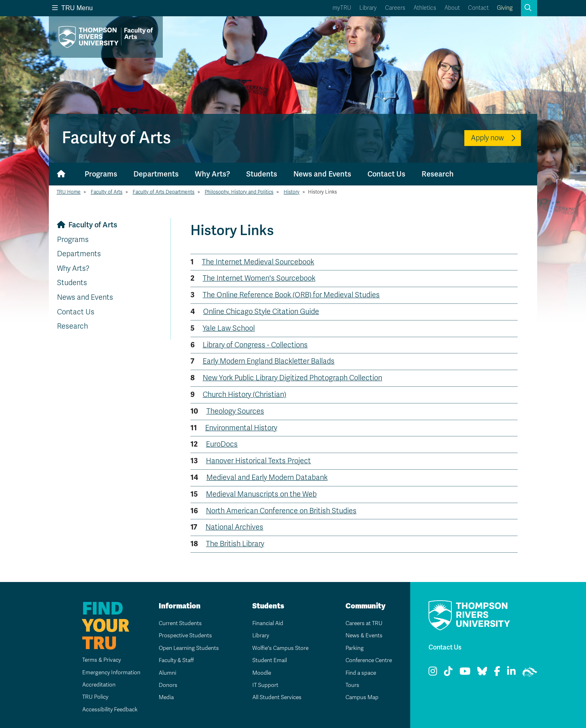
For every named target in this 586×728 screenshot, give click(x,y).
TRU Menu (72, 8)
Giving (505, 8)
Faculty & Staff (174, 660)
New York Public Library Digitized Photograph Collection (292, 378)
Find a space (358, 673)
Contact (478, 8)
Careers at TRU (362, 623)
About (452, 8)
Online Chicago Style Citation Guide (261, 312)
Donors (165, 685)
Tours (349, 685)
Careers (395, 8)
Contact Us (386, 174)
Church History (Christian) (244, 395)
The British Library (235, 544)
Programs (101, 174)
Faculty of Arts (107, 192)
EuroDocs (222, 444)
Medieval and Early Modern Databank (267, 477)
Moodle (259, 673)
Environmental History (241, 428)
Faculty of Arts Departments (164, 192)
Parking (352, 648)
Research (438, 174)
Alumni (164, 673)
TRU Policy (91, 697)
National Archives (234, 527)
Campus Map (359, 697)
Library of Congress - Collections (255, 345)
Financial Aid (265, 623)
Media (163, 697)
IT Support (262, 685)
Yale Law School (229, 328)
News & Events (361, 635)
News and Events (322, 174)
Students (262, 174)
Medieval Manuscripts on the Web (261, 494)
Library (368, 8)
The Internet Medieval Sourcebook (258, 262)
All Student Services (274, 697)
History (292, 192)
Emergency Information (107, 672)
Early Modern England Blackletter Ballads (269, 361)
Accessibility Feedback (107, 709)
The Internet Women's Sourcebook (259, 278)
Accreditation (95, 685)
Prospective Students (183, 635)
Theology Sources (235, 411)
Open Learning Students (187, 648)
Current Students (178, 623)
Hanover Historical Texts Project (258, 461)
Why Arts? (212, 174)
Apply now (487, 138)
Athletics (425, 8)
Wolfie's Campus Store (278, 648)
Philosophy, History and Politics (239, 192)
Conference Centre (367, 660)
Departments (156, 174)
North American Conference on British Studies (281, 511)
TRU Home (69, 192)
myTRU (342, 8)
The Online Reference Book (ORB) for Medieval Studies (291, 295)
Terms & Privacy (98, 660)
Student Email (267, 660)
